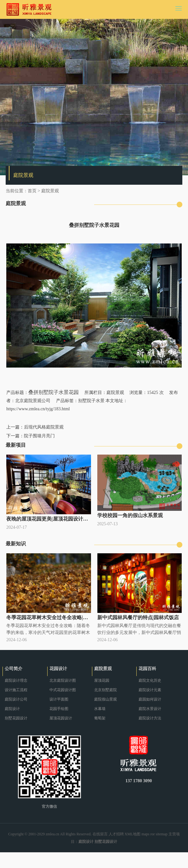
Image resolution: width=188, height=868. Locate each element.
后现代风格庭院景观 (44, 427)
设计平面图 (59, 699)
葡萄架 (100, 718)
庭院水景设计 (150, 709)
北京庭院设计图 (63, 680)
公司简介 (14, 669)
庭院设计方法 (150, 718)
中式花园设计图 (63, 690)
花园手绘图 (59, 709)
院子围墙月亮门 (39, 436)
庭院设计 (12, 709)
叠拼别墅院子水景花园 (54, 392)
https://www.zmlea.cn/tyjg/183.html (38, 409)
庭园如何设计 (150, 699)
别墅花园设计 (16, 718)
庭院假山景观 (105, 699)
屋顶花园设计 (61, 718)
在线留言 (100, 834)
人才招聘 (116, 834)
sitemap (162, 834)
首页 (32, 191)
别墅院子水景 (91, 401)
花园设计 (58, 669)
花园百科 (147, 669)
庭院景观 (50, 191)
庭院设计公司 (16, 699)
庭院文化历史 (150, 680)
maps (145, 834)
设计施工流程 (16, 690)
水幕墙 (100, 709)
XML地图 (133, 834)
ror (153, 834)
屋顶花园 (102, 680)
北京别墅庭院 (105, 690)
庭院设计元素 (150, 690)
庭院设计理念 (16, 680)
